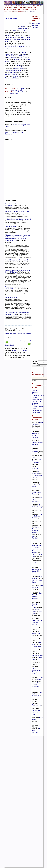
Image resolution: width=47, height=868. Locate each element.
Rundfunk (35, 538)
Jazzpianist (8, 107)
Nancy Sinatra (37, 569)
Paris (34, 487)
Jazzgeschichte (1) (11, 297)
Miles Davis (9, 56)
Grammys (12, 72)
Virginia (34, 646)
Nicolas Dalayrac (35, 451)
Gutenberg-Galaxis (16, 9)
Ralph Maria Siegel (37, 515)
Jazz (9, 38)
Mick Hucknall (37, 693)
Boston (9, 36)
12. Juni (12, 88)
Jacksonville (36, 712)
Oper (39, 459)
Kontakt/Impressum (20, 11)
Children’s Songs (11, 74)
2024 (39, 6)
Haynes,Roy (9, 105)
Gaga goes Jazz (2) (11, 227)
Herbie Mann (9, 54)
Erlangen (35, 501)
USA (21, 90)
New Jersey (36, 573)
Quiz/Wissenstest (9, 8)
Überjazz (28, 114)
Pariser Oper (36, 457)
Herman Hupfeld (37, 655)
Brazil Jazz (16, 101)
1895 (40, 554)
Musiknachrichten (21, 6)
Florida (12, 94)
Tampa (28, 92)
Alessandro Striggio (36, 434)
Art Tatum (8, 39)
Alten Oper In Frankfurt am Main (36, 547)
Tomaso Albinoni (37, 443)
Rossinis (35, 604)
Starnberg (36, 732)
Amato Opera (35, 610)
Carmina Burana (35, 552)
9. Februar (13, 92)
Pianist (14, 30)
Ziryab (6, 116)
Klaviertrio (22, 107)
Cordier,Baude (10, 345)
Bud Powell (16, 39)
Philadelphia (36, 670)
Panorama (7, 9)
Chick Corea (20, 88)
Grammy (8, 132)
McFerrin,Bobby (9, 110)
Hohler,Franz (37, 412)
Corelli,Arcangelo (26, 341)
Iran (40, 705)
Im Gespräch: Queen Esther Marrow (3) (18, 219)
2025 (34, 6)
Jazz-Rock (15, 107)
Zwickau (35, 477)
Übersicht (7, 6)
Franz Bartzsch (37, 587)
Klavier (11, 34)
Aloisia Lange (36, 492)
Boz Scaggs (37, 577)
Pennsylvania (36, 672)
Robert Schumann (37, 473)
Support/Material (8, 11)
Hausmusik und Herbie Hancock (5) (17, 211)
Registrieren (36, 23)
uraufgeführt (36, 468)
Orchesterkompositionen (13, 71)
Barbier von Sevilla (36, 607)
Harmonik (15, 76)
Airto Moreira (11, 58)
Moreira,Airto (18, 110)
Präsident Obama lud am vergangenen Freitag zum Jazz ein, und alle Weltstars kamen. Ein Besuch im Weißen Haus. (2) (18, 238)
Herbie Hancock (24, 67)
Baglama (35, 405)
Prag (41, 507)
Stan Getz (24, 52)
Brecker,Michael (24, 101)
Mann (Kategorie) (18, 109)
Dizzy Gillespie (26, 38)
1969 (24, 54)
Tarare (34, 461)
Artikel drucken (10, 334)
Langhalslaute (37, 401)
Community (33, 9)
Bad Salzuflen (35, 623)
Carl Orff (35, 554)
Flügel (18, 65)
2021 (7, 92)
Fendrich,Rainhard (38, 407)
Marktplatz (26, 9)
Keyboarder (23, 30)
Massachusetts (23, 28)
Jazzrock (16, 60)
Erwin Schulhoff (37, 506)
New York (18, 36)
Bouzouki (35, 403)
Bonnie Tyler (36, 633)
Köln (41, 677)
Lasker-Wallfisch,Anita (37, 398)
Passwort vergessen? (36, 26)
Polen (35, 409)
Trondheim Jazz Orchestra (18, 114)
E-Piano (16, 56)
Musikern (14, 38)
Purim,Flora (20, 112)
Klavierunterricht (10, 78)
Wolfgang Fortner (36, 684)
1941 (22, 27)
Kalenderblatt (31, 8)
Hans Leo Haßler (37, 423)
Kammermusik (19, 69)
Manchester (36, 696)
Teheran (35, 705)
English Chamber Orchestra (35, 392)
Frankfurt (35, 428)
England (35, 599)
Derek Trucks (36, 710)
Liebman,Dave (9, 109)
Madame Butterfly (35, 532)
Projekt (13, 6)
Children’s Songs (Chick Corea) (18, 103)
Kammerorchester (38, 396)
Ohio (33, 580)
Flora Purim (23, 58)
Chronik (29, 6)
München (35, 518)
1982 (33, 556)
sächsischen (38, 476)
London (35, 597)
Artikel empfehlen (24, 334)
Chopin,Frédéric (37, 410)
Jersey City (36, 571)
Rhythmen (22, 47)
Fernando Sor (36, 485)
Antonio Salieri (37, 463)
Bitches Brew (8, 101)
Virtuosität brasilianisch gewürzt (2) (16, 260)
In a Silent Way (17, 105)
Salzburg (35, 494)
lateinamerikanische (11, 47)
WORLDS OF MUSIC (20, 350)
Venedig (35, 437)
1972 (21, 56)
